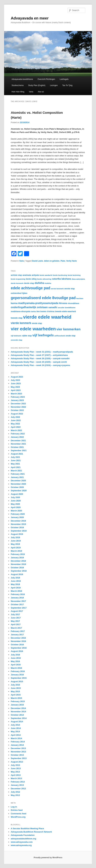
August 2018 (17, 574)
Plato (63, 261)
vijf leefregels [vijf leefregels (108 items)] (43, 335)
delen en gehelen (52, 261)
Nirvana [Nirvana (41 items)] (63, 303)
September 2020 (19, 491)
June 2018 (16, 581)
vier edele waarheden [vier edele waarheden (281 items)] (33, 329)
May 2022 (15, 424)
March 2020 (16, 511)
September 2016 (19, 648)
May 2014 (15, 732)
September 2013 (19, 758)
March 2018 (16, 591)
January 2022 (17, 437)
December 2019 (18, 521)
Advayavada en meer (30, 18)
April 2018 (16, 588)
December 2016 (18, 638)
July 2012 (15, 792)
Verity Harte (72, 261)
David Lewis (38, 261)
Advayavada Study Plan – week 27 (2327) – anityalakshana (39, 355)
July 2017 (15, 614)
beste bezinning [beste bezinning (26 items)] (74, 275)
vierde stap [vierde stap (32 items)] (37, 323)
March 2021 (16, 471)
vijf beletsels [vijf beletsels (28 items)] (16, 336)
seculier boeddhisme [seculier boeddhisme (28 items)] (67, 307)
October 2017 (17, 604)
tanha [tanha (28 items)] (34, 311)
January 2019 (17, 558)
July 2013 (15, 765)
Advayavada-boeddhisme (22, 79)
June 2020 (16, 501)
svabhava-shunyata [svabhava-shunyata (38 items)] (21, 311)
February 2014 (18, 742)
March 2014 (16, 738)
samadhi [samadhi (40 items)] (53, 307)
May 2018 (15, 584)
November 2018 (18, 564)
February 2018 (18, 594)
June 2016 (16, 658)
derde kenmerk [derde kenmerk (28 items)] (17, 283)
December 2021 (18, 440)
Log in (14, 807)
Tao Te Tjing (67, 85)
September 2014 (19, 718)
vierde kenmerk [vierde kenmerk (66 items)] (21, 323)
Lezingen (54, 85)
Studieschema (18, 85)
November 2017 (18, 601)
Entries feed (17, 810)
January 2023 (17, 400)
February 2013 (18, 782)
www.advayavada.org (21, 845)
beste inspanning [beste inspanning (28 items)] (18, 279)
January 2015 (17, 705)
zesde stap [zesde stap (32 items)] (71, 336)
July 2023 (15, 380)
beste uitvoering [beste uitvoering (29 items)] (44, 279)
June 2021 (16, 460)
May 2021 (15, 464)
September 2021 (19, 450)
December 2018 (18, 561)
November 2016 (18, 641)
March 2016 (16, 668)
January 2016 (17, 675)
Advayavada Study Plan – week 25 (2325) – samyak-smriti (39, 362)
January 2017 (17, 635)
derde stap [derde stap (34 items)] (29, 283)
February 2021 (18, 474)
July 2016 (15, 655)
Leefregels (64, 79)
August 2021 (17, 454)
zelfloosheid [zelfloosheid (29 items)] (60, 336)
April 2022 (16, 427)
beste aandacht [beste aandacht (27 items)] (46, 275)
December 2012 (18, 789)
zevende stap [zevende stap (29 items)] (16, 340)
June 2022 (16, 420)
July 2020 (15, 497)
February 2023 (18, 397)
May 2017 (15, 621)
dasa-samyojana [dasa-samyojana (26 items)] (78, 279)
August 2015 (17, 681)
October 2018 (17, 568)
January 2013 (17, 785)
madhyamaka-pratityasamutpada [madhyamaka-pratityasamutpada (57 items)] (38, 303)
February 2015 (18, 701)
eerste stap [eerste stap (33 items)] (70, 289)
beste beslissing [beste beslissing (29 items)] (60, 275)
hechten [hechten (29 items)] (80, 298)
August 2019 (17, 534)
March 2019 (16, 551)
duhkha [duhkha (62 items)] (39, 283)
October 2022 (17, 410)
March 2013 (16, 778)
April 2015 (16, 695)
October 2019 (17, 527)
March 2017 (16, 628)
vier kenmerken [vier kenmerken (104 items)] (68, 329)
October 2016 (17, 645)
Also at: (41, 92)
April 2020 (16, 507)
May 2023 (15, 387)
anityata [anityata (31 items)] (35, 275)
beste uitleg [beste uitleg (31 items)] (31, 279)
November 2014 (18, 712)
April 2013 (16, 775)
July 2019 (15, 537)
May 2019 (15, 544)
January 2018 (17, 598)
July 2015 (15, 685)
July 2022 (15, 417)
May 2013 (15, 772)
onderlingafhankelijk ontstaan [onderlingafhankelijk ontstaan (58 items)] (29, 307)
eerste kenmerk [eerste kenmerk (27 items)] (57, 289)
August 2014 (17, 722)
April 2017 (16, 624)
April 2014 (16, 735)
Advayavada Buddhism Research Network (31, 832)
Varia (31, 92)
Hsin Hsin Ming (18, 92)
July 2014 (15, 725)
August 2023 (17, 377)
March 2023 (16, 394)
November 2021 (18, 444)
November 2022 (18, 407)
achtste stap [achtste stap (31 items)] (16, 275)
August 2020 (17, 494)
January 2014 (17, 745)
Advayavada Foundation (23, 835)
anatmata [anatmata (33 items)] (27, 275)
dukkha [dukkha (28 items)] (48, 283)
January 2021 (17, 477)
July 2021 (15, 457)
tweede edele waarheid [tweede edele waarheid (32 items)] (65, 311)
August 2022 (17, 414)
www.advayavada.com (22, 842)
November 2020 (18, 484)
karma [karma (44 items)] (14, 303)
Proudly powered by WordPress (48, 858)
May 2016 (15, 661)
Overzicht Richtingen (46, 79)
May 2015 (15, 691)
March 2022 (16, 430)
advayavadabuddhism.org (23, 839)
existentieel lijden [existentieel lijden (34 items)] (19, 293)
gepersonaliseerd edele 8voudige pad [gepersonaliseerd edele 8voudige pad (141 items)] (43, 298)
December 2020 (18, 481)
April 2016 (16, 665)
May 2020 (15, 504)
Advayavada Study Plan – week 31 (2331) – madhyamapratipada (42, 352)
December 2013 (18, 748)
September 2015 (19, 678)
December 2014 (18, 708)
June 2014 (16, 728)
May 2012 (15, 795)
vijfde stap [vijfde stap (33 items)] (27, 336)
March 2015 (16, 698)
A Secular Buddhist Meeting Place (27, 828)
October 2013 (17, 755)
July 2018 (15, 578)
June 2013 (16, 768)
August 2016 (17, 651)
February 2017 (18, 631)
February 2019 (18, 554)
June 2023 (16, 383)
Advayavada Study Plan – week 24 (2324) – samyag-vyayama (40, 365)
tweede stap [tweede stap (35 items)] (17, 318)
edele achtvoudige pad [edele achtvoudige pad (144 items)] (31, 288)
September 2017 (19, 608)
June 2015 (16, 688)
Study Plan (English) (37, 85)
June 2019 (16, 541)
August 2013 (17, 762)
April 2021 (16, 467)
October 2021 (17, 447)
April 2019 (16, 548)
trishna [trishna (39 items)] (51, 311)
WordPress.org (18, 817)
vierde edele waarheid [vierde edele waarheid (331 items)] (47, 317)
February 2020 (18, 514)
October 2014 (17, 715)
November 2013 (18, 752)
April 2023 (16, 390)
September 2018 (19, 571)
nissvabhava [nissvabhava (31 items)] (73, 303)
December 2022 (18, 404)
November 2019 (18, 524)
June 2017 (16, 618)
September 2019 (19, 531)
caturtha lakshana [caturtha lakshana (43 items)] (61, 279)
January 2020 (17, 517)
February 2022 (18, 434)
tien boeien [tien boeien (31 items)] (42, 311)
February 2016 (18, 671)
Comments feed (19, 814)
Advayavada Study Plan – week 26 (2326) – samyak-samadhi (40, 358)
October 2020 (17, 487)
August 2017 (17, 611)
